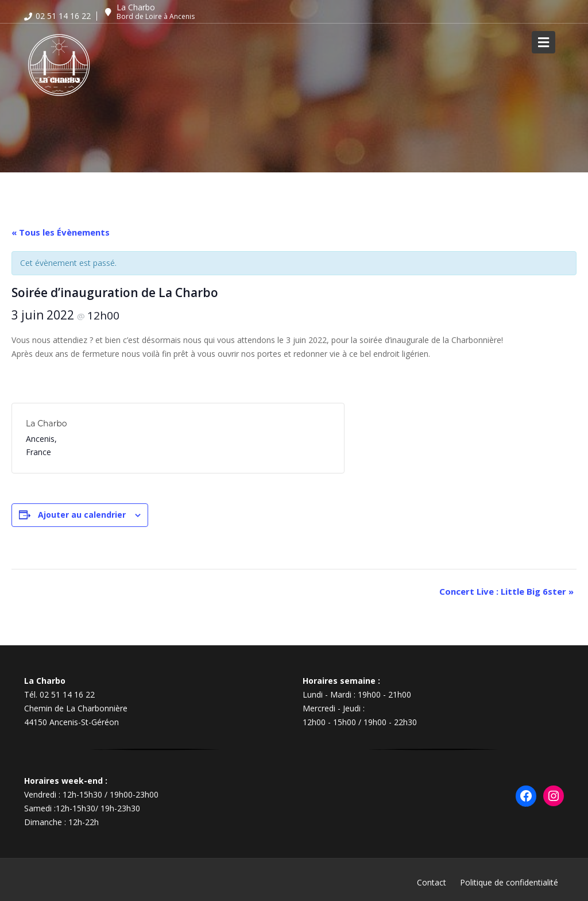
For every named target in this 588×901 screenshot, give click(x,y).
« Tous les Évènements (61, 232)
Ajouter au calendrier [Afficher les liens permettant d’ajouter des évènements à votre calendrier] (82, 515)
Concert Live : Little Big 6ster (506, 591)
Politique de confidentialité (509, 882)
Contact (432, 882)
